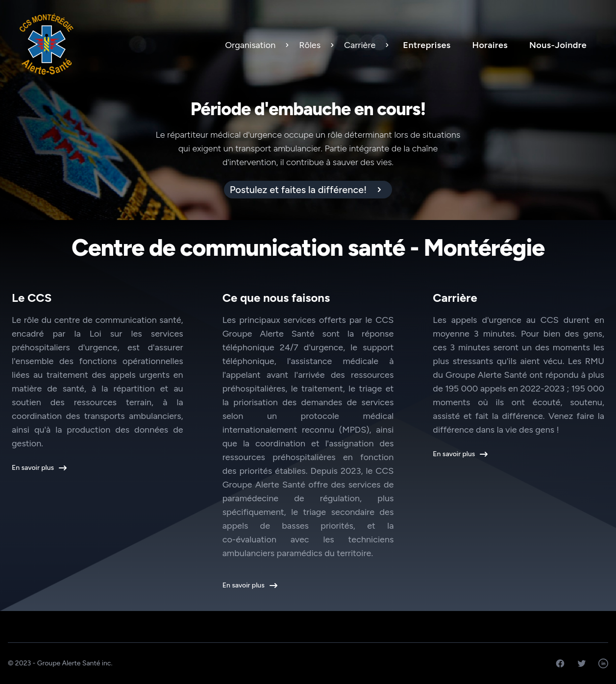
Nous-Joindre (558, 45)
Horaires (490, 45)
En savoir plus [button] (39, 468)
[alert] (308, 190)
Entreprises (427, 45)
